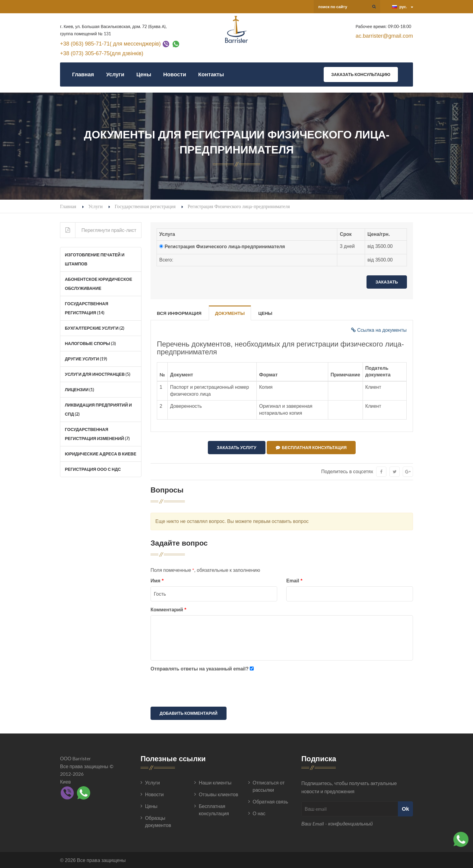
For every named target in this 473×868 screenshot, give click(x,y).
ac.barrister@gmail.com (384, 36)
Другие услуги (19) (86, 359)
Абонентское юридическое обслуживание (98, 284)
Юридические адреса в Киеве (101, 454)
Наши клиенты (215, 782)
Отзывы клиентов (218, 794)
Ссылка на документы (379, 330)
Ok (405, 809)
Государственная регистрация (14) (87, 308)
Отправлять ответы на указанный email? (200, 668)
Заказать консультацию (361, 74)
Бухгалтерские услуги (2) (95, 328)
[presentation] (196, 690)
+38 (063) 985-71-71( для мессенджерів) (110, 43)
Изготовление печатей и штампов (95, 259)
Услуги (115, 74)
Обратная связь (270, 801)
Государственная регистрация (145, 206)
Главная (83, 74)
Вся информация (179, 313)
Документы (230, 313)
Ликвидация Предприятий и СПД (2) (98, 409)
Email (294, 581)
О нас (259, 813)
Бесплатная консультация (311, 448)
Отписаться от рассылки (269, 786)
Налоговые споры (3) (90, 343)
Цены (144, 74)
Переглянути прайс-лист (98, 230)
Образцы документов (158, 821)
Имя (157, 581)
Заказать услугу (237, 447)
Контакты (211, 74)
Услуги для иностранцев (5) (98, 374)
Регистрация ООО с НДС (93, 469)
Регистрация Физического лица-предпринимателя (225, 247)
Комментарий (168, 610)
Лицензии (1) (79, 390)
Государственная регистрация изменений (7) (97, 434)
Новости (175, 74)
